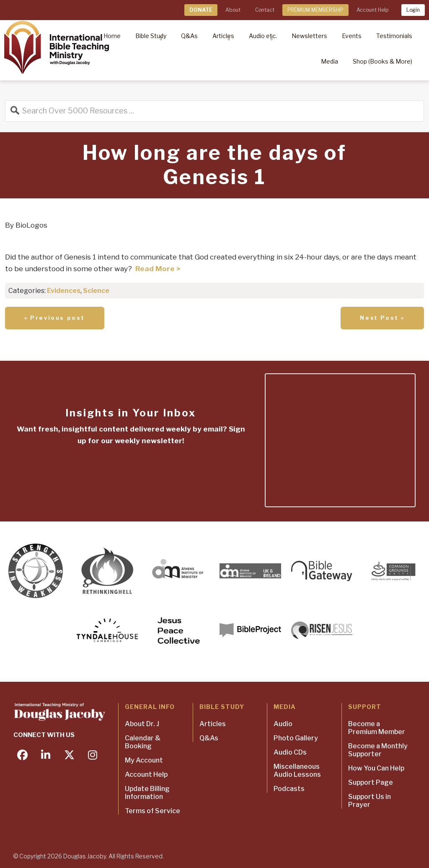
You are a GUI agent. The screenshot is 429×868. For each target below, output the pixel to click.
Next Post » (382, 318)
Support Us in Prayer (370, 801)
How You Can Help (376, 768)
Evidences (64, 291)
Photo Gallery (296, 738)
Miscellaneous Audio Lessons (297, 770)
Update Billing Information (147, 793)
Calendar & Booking (143, 742)
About (233, 10)
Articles (213, 724)
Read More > (158, 269)
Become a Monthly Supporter (378, 750)
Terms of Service (152, 811)
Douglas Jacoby (85, 856)
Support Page (371, 782)
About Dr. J (142, 724)
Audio (283, 724)
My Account (144, 760)
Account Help (372, 10)
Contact (265, 10)
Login (413, 10)
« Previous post (55, 318)
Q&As (209, 738)
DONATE (201, 10)
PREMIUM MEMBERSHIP (315, 10)
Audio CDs (290, 752)
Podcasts (289, 789)
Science (96, 291)
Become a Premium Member (377, 728)
